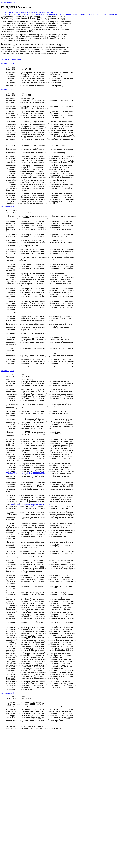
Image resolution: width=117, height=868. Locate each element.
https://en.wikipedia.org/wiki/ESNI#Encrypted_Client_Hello (29, 13)
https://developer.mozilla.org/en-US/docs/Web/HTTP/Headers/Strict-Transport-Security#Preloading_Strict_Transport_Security (59, 15)
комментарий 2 (7, 242)
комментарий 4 (7, 823)
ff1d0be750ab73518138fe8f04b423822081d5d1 (25, 560)
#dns (10, 2)
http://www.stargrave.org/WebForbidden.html (31, 598)
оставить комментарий (11, 68)
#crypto (4, 2)
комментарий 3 (7, 437)
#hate (15, 2)
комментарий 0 (7, 72)
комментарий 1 (7, 102)
